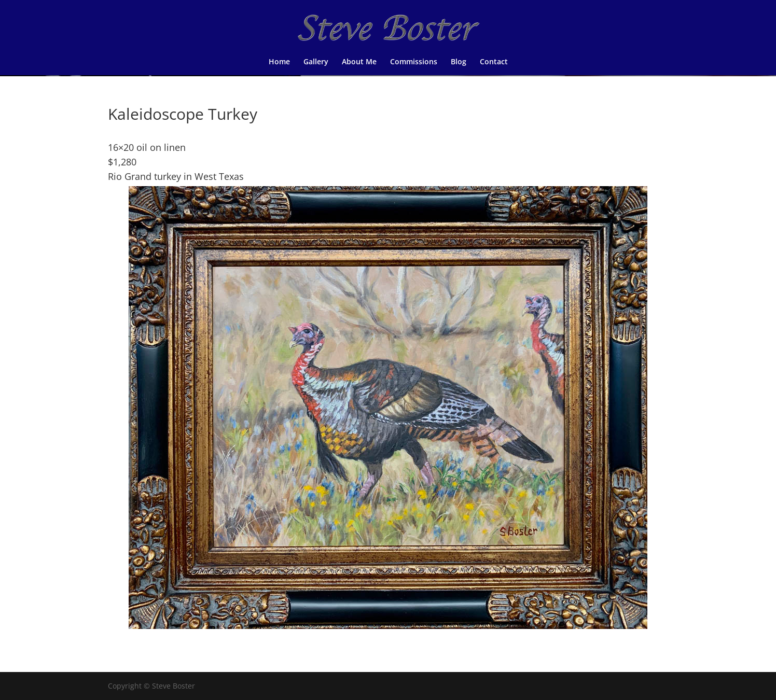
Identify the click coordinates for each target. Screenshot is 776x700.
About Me (359, 62)
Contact (494, 62)
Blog (459, 62)
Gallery (316, 62)
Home (279, 62)
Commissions (414, 62)
